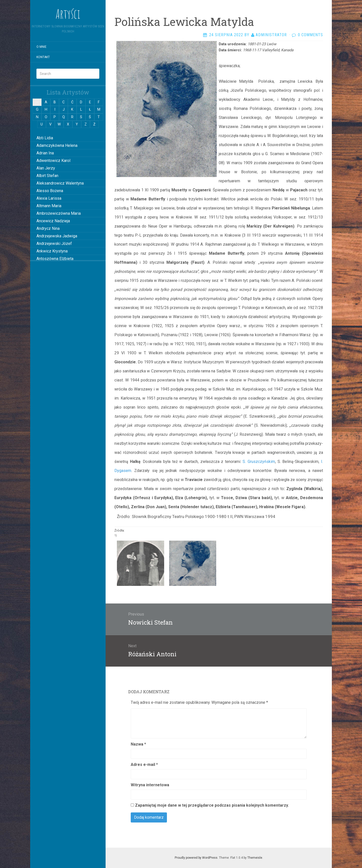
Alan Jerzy (46, 168)
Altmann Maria (49, 206)
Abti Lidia (45, 138)
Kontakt (43, 57)
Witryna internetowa (150, 785)
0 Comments (310, 35)
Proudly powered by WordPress (196, 858)
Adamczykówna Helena (57, 145)
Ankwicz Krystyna (52, 251)
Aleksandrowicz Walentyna (60, 183)
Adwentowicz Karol (53, 161)
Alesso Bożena (50, 191)
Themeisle (255, 858)
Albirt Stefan (47, 176)
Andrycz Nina (48, 228)
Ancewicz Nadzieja (53, 221)
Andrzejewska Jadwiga (57, 236)
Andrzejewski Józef (54, 244)
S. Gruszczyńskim (259, 462)
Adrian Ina (45, 153)
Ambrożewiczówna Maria (59, 213)
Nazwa (138, 744)
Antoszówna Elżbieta (55, 259)
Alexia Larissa (49, 198)
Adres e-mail (144, 765)
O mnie (41, 47)
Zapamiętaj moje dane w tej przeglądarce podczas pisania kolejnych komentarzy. (212, 805)
